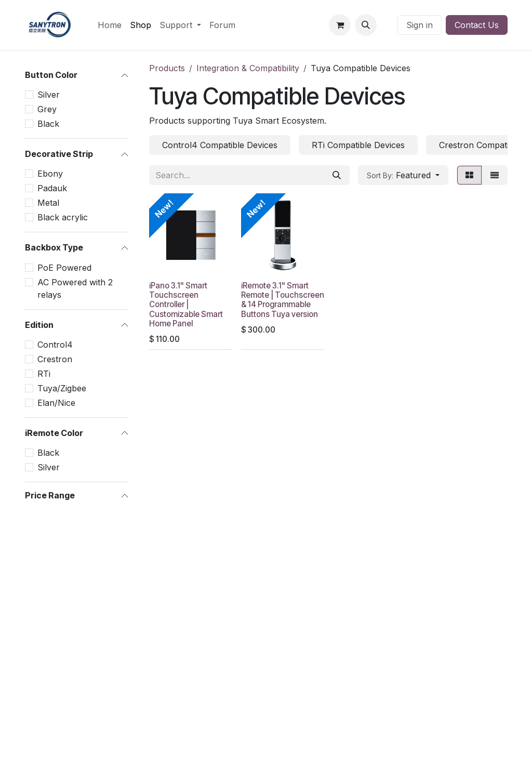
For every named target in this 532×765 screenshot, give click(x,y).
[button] (366, 25)
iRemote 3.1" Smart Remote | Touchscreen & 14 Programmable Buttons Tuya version (283, 300)
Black (48, 124)
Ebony (50, 174)
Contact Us (477, 25)
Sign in (420, 25)
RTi (44, 374)
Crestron (55, 359)
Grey (47, 109)
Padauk (52, 188)
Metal (48, 203)
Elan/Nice (56, 403)
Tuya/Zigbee (62, 388)
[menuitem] (110, 25)
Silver (49, 95)
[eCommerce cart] (340, 25)
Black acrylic (63, 217)
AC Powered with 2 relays (75, 288)
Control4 (55, 345)
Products (167, 68)
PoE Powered (64, 268)
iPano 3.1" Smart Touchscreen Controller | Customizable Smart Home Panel (186, 305)
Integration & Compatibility (248, 68)
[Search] (337, 175)
